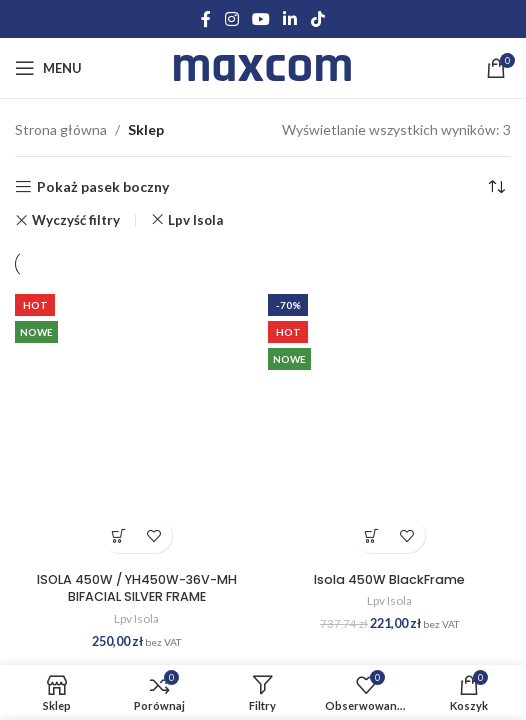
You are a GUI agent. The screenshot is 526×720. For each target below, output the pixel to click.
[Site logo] (263, 66)
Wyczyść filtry (76, 220)
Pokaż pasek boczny (103, 187)
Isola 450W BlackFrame (389, 579)
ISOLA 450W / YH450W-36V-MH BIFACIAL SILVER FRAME (137, 588)
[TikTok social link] (317, 19)
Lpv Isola (136, 618)
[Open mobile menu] (48, 68)
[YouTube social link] (260, 19)
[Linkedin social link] (290, 19)
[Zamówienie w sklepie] (496, 187)
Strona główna (61, 129)
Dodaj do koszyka (119, 535)
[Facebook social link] (206, 19)
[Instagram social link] (231, 19)
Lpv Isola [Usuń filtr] (195, 220)
